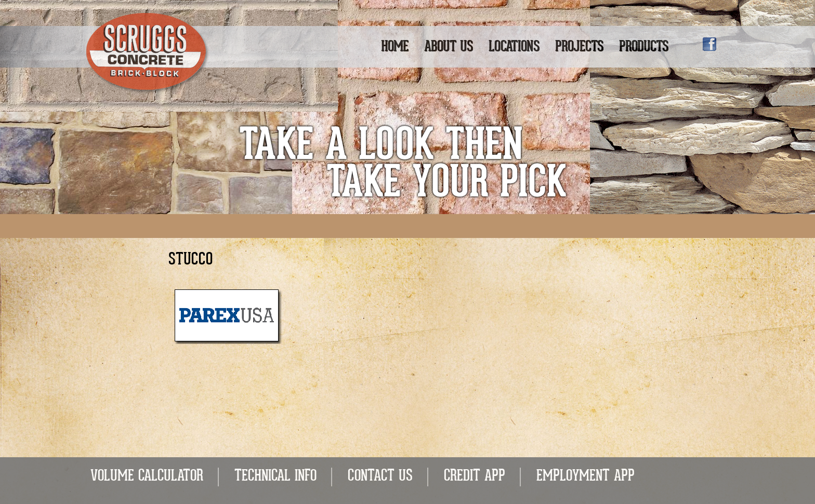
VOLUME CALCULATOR (147, 477)
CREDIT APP (475, 477)
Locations (514, 47)
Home (395, 47)
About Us (449, 47)
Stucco (190, 260)
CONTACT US (380, 477)
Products (644, 47)
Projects (579, 47)
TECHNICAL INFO (275, 477)
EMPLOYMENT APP (586, 477)
